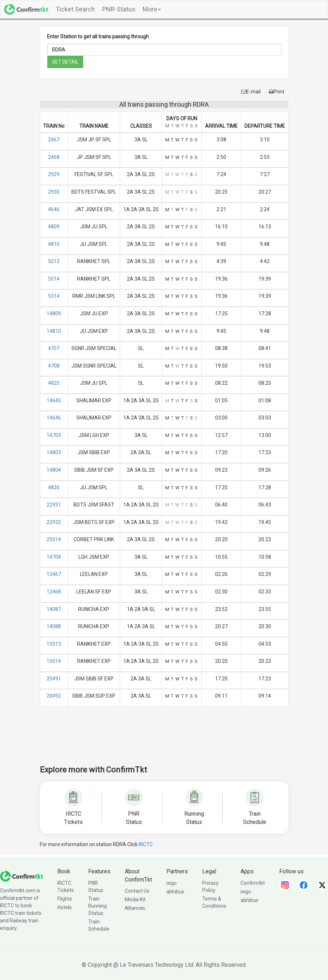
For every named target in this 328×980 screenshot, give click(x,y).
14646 (54, 418)
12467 (54, 574)
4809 (54, 227)
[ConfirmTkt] (22, 876)
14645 (54, 401)
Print (277, 92)
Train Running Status (98, 906)
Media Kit (135, 899)
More (152, 9)
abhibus (175, 892)
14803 (54, 452)
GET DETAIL (65, 62)
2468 (54, 157)
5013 (54, 261)
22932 (54, 522)
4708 (54, 366)
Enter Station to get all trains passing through (98, 37)
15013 (54, 644)
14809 (54, 314)
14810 (54, 331)
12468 (54, 592)
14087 (54, 609)
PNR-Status (119, 9)
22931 (54, 505)
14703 (54, 435)
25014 (54, 539)
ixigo (172, 883)
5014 (54, 279)
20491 (54, 679)
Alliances (135, 908)
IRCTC (146, 844)
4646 (54, 209)
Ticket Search (75, 9)
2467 (54, 140)
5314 (54, 296)
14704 (54, 557)
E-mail (251, 92)
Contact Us (137, 891)
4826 (54, 487)
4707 (54, 348)
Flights (65, 899)
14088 (54, 626)
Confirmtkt (253, 883)
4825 (54, 383)
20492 (54, 696)
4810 (54, 244)
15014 (54, 661)
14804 (54, 470)
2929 (54, 174)
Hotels (65, 907)
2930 (54, 192)
